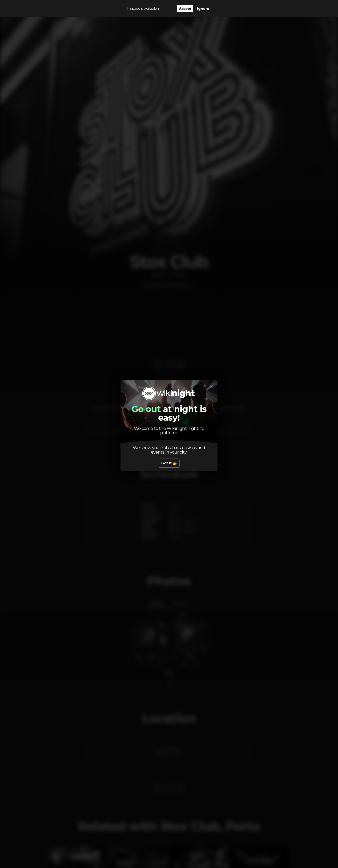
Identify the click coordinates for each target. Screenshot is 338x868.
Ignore (203, 9)
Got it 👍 (169, 463)
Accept (185, 9)
